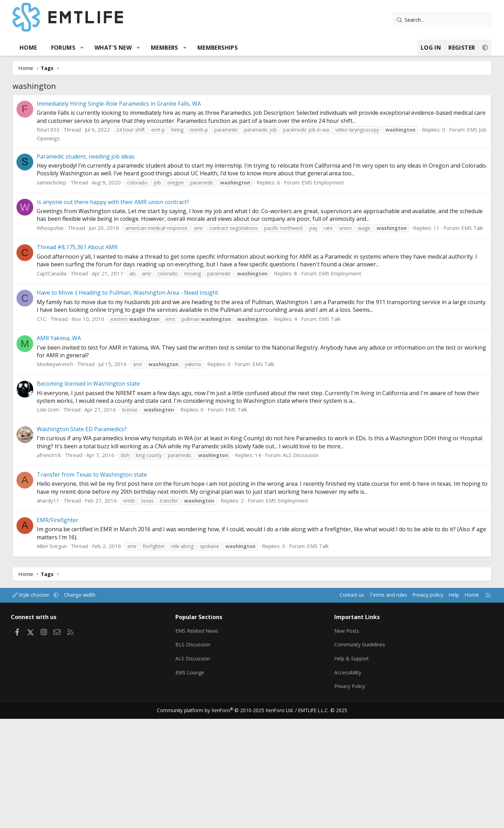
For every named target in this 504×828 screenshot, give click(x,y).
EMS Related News (205, 742)
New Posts (341, 742)
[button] (99, 48)
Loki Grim (65, 522)
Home (45, 48)
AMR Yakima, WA (76, 450)
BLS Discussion (200, 756)
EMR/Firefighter (75, 632)
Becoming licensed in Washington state (106, 496)
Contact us (325, 707)
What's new (130, 48)
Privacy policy (404, 707)
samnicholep (69, 287)
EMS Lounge (197, 783)
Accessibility (342, 783)
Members (182, 48)
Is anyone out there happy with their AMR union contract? (130, 307)
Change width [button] (104, 707)
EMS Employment (340, 287)
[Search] (425, 20)
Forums (80, 48)
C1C (59, 431)
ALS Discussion (318, 567)
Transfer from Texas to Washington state (109, 587)
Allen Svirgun (69, 658)
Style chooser (53, 707)
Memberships (235, 48)
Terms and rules (363, 707)
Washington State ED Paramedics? (99, 541)
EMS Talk (83, 341)
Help (432, 707)
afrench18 (66, 567)
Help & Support (347, 769)
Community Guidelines (355, 756)
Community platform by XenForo (228, 820)
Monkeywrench (72, 476)
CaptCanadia (69, 386)
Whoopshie (67, 333)
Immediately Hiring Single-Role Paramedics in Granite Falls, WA (136, 209)
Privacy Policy (344, 797)
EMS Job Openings (94, 243)
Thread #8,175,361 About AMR (94, 359)
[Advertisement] (252, 147)
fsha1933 (65, 234)
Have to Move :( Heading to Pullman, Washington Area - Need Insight (145, 405)
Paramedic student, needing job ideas (103, 261)
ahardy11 (65, 613)
